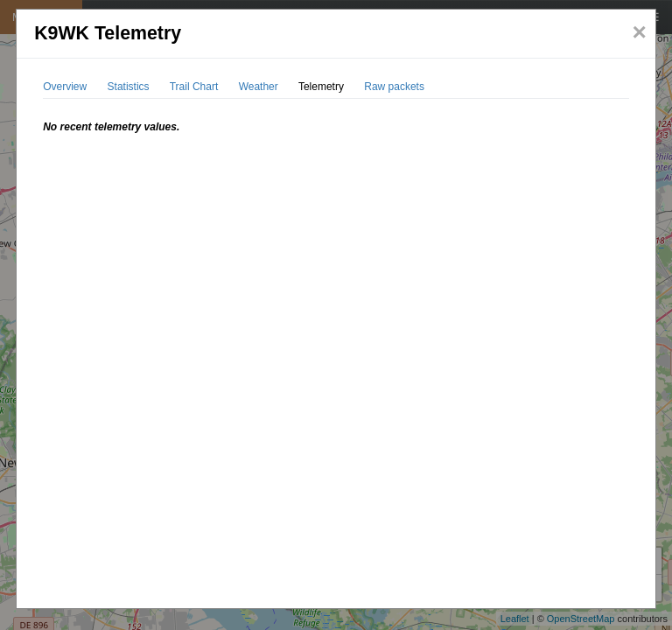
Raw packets (394, 87)
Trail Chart (194, 87)
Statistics (129, 87)
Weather (259, 87)
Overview (65, 87)
